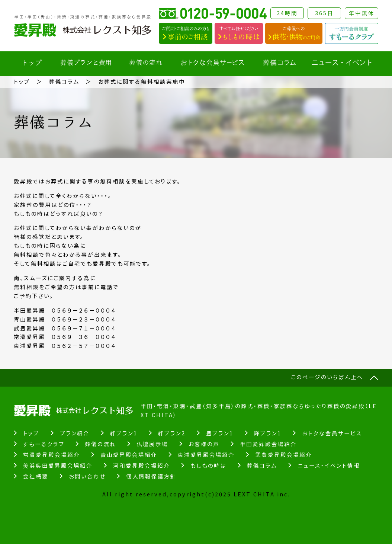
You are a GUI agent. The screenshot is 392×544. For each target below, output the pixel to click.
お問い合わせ (87, 476)
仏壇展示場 (152, 444)
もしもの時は (208, 465)
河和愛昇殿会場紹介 (142, 465)
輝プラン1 (268, 433)
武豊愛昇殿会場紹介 (284, 455)
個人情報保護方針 (151, 476)
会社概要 (36, 476)
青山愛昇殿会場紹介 (129, 455)
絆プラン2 (172, 433)
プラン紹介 (75, 433)
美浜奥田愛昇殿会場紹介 (58, 465)
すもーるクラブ (44, 444)
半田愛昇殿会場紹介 (268, 444)
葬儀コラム (64, 81)
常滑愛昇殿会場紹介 (52, 455)
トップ (22, 81)
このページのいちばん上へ (327, 377)
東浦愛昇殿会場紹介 (206, 455)
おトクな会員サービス (332, 433)
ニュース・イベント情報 (329, 465)
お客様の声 (204, 444)
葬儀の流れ (100, 444)
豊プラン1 (220, 433)
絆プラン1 (124, 433)
